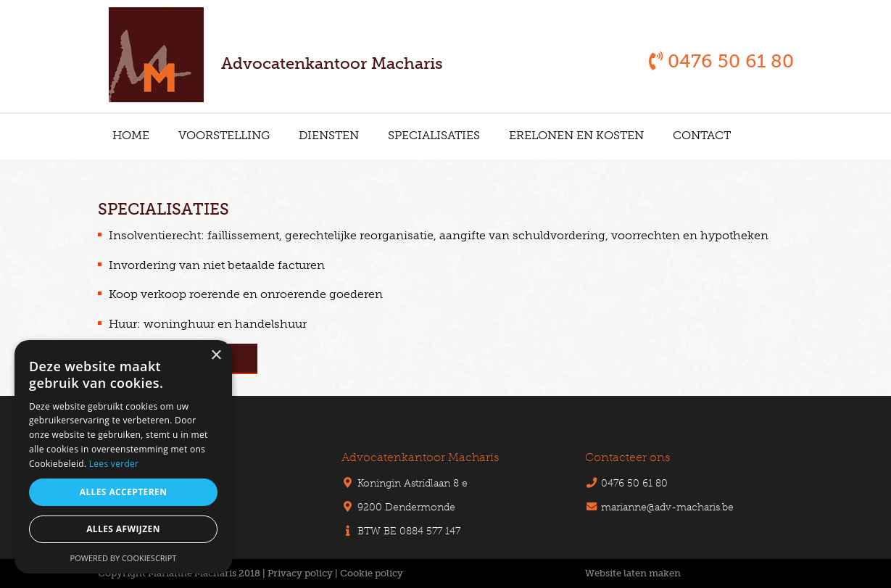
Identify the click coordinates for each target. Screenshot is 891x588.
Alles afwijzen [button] (123, 529)
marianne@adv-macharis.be (667, 507)
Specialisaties (434, 135)
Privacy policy (300, 573)
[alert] (123, 457)
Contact (702, 135)
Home (131, 135)
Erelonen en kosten (576, 135)
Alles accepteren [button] (124, 492)
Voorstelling (224, 135)
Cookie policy (372, 573)
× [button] (216, 356)
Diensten (329, 135)
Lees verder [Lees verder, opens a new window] (114, 464)
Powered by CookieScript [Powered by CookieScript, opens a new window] (124, 558)
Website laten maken (633, 573)
